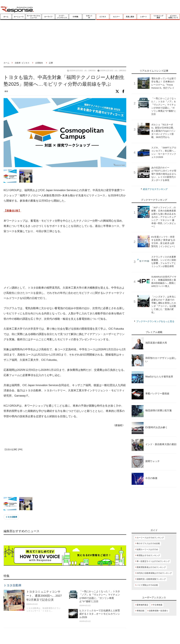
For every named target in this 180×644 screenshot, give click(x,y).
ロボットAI (89, 17)
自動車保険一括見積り (158, 611)
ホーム (6, 17)
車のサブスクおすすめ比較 (148, 543)
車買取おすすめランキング (148, 555)
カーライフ (48, 17)
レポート (144, 17)
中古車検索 (158, 605)
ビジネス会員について (173, 17)
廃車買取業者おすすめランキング (151, 567)
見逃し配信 (130, 17)
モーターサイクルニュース (33, 17)
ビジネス (103, 17)
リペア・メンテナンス (62, 17)
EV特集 (76, 17)
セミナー (116, 17)
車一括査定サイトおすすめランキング (153, 561)
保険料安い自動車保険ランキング (151, 579)
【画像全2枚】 (12, 211)
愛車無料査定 (143, 605)
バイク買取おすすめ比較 (147, 585)
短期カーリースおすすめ (147, 549)
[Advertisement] (59, 260)
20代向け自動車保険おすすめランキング (154, 573)
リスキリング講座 (158, 17)
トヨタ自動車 (11, 517)
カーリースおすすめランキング (150, 538)
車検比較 (141, 611)
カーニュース (19, 17)
